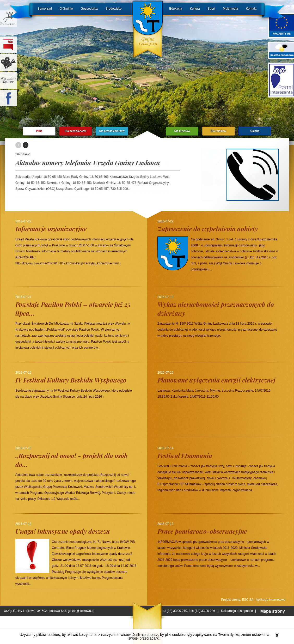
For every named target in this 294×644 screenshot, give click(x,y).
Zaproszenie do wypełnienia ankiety (208, 229)
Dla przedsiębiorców (112, 131)
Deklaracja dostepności (237, 611)
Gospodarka (89, 9)
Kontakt (251, 9)
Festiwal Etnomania (185, 455)
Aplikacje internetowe (271, 600)
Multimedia (230, 9)
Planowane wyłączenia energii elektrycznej (216, 380)
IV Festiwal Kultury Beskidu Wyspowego (71, 380)
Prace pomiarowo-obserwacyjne (202, 531)
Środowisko (114, 9)
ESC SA (247, 600)
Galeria (255, 131)
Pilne (39, 131)
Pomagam (8, 23)
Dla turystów (182, 131)
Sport (212, 9)
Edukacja (176, 9)
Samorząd (45, 9)
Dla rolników (218, 131)
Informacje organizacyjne (51, 229)
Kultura (195, 9)
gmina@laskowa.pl (81, 611)
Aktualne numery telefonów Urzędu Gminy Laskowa (88, 163)
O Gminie (66, 9)
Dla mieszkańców (75, 131)
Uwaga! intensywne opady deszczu (63, 531)
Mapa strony (273, 611)
